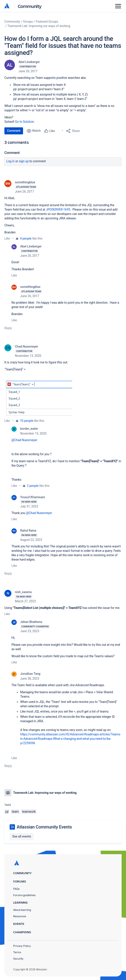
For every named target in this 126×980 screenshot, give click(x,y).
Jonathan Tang (30, 674)
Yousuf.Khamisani (32, 497)
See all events (22, 836)
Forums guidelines (24, 895)
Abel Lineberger (29, 62)
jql (7, 812)
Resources (20, 916)
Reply (8, 328)
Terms (17, 952)
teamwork (29, 812)
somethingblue (25, 182)
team (15, 812)
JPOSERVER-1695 (58, 209)
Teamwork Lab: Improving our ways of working (39, 26)
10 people (27, 421)
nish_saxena (23, 592)
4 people (26, 238)
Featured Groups (47, 22)
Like (7, 238)
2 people (33, 486)
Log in (11, 161)
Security (18, 959)
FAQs (16, 889)
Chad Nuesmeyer (27, 347)
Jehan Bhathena (31, 622)
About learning (22, 910)
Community (30, 6)
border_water (29, 429)
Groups (28, 22)
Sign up (24, 161)
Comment (14, 131)
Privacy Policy (22, 946)
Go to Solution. (25, 122)
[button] (38, 397)
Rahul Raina (28, 531)
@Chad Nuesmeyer (24, 440)
